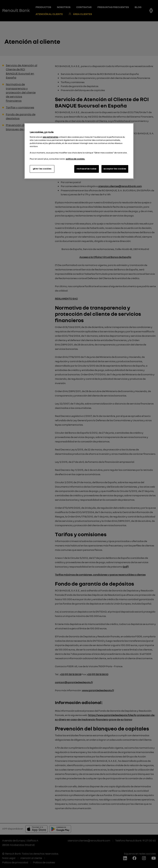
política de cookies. (75, 159)
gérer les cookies (42, 169)
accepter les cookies (115, 169)
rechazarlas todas (87, 169)
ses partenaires (50, 137)
